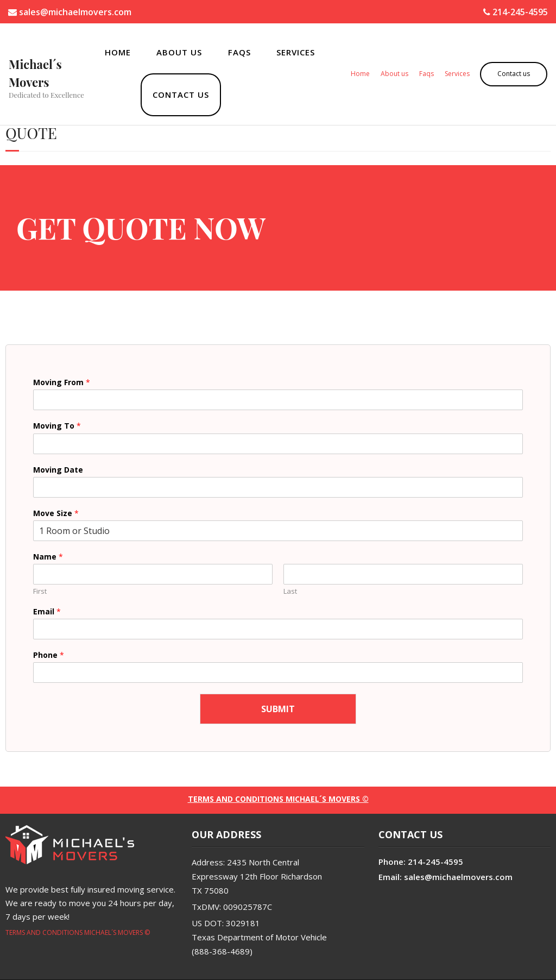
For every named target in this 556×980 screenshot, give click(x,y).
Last (290, 591)
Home (118, 52)
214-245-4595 (516, 12)
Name (48, 557)
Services (296, 52)
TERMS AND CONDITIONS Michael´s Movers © (278, 799)
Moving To (57, 426)
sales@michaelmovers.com (70, 12)
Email (47, 612)
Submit (278, 709)
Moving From (62, 382)
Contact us (181, 95)
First (40, 591)
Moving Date (58, 470)
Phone (49, 655)
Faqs (239, 52)
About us (179, 52)
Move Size (56, 513)
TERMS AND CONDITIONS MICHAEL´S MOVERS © (78, 932)
